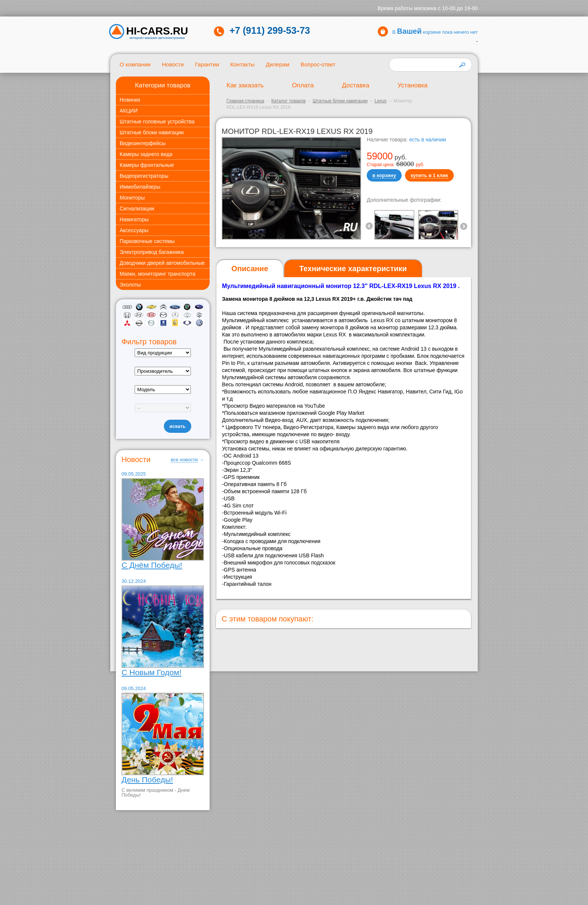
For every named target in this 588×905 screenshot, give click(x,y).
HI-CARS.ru (157, 31)
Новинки (130, 100)
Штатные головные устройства (157, 122)
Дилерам (278, 64)
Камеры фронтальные (147, 165)
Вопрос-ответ (318, 64)
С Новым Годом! (151, 672)
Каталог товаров (288, 101)
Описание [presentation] (250, 269)
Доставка (356, 85)
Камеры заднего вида (146, 154)
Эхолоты (130, 285)
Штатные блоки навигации (152, 132)
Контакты (242, 64)
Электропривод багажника (152, 252)
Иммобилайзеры (140, 187)
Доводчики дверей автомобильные (162, 263)
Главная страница (245, 101)
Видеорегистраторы (144, 176)
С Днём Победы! (152, 565)
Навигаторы (134, 219)
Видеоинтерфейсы (142, 143)
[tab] (250, 269)
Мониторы (132, 198)
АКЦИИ (129, 111)
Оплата (303, 85)
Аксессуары (134, 230)
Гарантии (207, 64)
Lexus (381, 101)
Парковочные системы (147, 241)
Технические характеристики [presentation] (353, 269)
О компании (135, 64)
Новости (173, 64)
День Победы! (147, 780)
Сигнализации (137, 209)
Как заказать (245, 85)
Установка (412, 85)
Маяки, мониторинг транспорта (157, 274)
